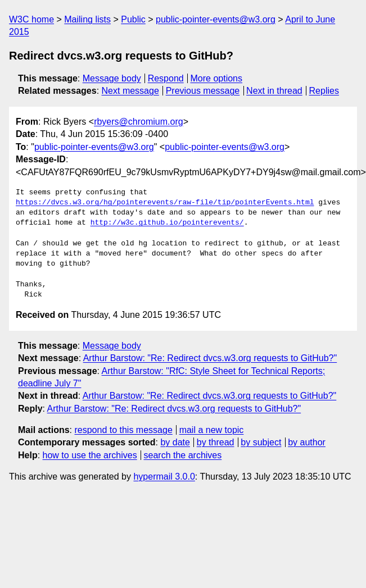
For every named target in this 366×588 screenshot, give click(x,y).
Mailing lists (87, 19)
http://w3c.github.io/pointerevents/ (167, 223)
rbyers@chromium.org (139, 122)
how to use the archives (90, 455)
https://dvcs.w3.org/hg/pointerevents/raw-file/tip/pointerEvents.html (165, 203)
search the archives (183, 455)
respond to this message (123, 430)
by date (175, 442)
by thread (216, 442)
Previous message (203, 91)
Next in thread (274, 91)
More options (217, 78)
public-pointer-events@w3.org (216, 19)
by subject (261, 442)
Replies (324, 91)
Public (133, 19)
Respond (166, 78)
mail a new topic (212, 430)
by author (307, 442)
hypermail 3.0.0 (164, 477)
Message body (112, 78)
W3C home (31, 19)
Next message (130, 91)
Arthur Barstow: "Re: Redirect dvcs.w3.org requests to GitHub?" (210, 358)
